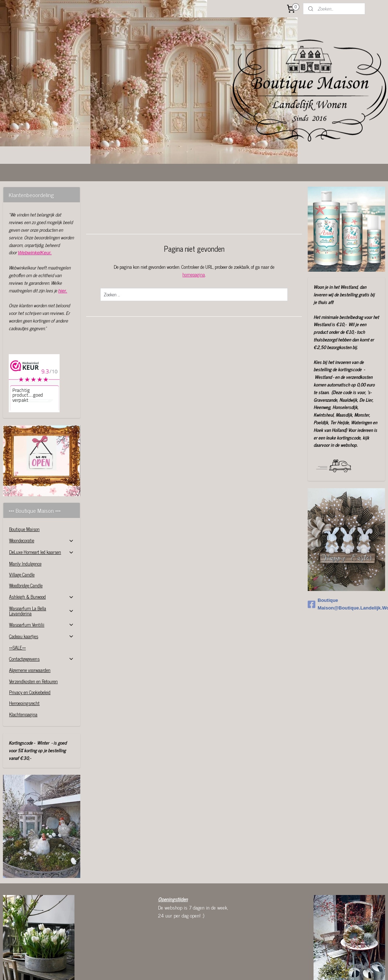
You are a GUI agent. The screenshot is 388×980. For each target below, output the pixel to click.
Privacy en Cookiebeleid (30, 648)
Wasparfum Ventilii (42, 581)
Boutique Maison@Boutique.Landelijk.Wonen (346, 560)
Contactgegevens (42, 615)
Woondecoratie (42, 496)
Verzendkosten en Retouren (33, 637)
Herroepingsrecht (24, 659)
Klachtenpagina (23, 670)
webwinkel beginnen (213, 976)
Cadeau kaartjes (42, 592)
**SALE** (17, 604)
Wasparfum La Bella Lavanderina (42, 567)
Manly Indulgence (25, 520)
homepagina (194, 230)
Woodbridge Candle (26, 541)
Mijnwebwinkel (262, 976)
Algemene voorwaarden (30, 626)
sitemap (182, 976)
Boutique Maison (24, 485)
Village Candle (22, 531)
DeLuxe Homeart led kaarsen (42, 508)
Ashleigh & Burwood (42, 553)
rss (193, 976)
